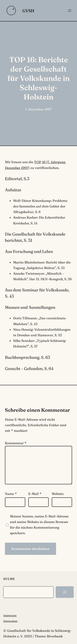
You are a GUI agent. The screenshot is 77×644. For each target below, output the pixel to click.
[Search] (65, 592)
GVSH (28, 11)
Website (58, 494)
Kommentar (16, 443)
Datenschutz (10, 621)
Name (11, 494)
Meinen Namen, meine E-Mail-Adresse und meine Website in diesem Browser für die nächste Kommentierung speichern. (39, 525)
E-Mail (35, 494)
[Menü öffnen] (70, 11)
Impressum (10, 615)
